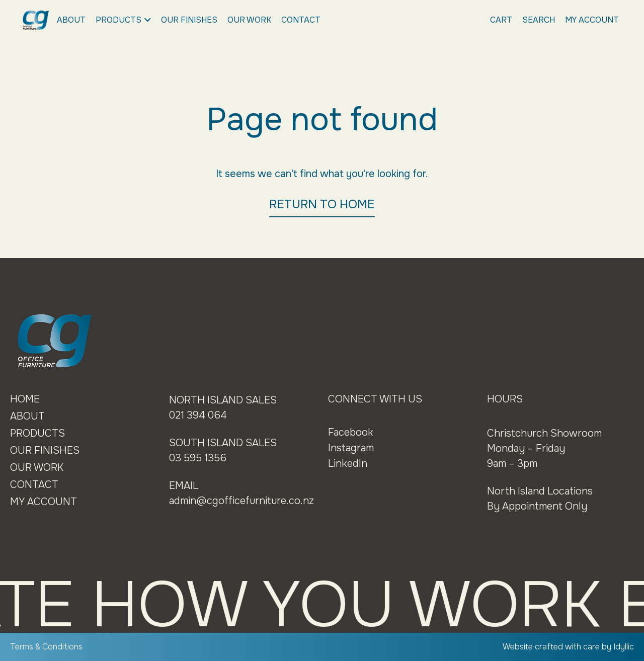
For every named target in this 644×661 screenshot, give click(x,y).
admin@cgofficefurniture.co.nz (242, 501)
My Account (592, 20)
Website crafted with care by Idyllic (568, 647)
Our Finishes (189, 20)
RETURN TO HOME (322, 204)
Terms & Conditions (46, 647)
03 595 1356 (198, 458)
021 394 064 (198, 415)
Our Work (249, 20)
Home (25, 399)
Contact (301, 20)
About (71, 20)
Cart (501, 20)
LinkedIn (348, 464)
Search (539, 20)
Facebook (351, 432)
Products (123, 20)
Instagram (351, 448)
